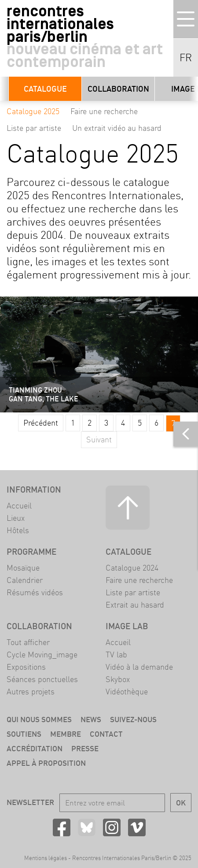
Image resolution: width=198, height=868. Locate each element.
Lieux (16, 518)
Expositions (26, 667)
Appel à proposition (46, 763)
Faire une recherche (104, 111)
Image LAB (127, 626)
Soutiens (24, 734)
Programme (31, 552)
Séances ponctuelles (42, 679)
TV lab (116, 655)
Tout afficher (28, 642)
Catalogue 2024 (132, 568)
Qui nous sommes (39, 719)
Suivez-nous (133, 719)
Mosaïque (23, 568)
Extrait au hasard (135, 605)
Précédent (41, 423)
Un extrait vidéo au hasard (117, 128)
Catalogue (45, 89)
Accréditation (35, 748)
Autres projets (31, 692)
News (91, 719)
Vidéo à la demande (139, 667)
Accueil (19, 506)
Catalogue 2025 (33, 111)
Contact (106, 734)
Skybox (118, 679)
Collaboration (118, 89)
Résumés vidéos (35, 592)
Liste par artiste (34, 128)
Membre (66, 734)
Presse (85, 748)
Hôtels (18, 530)
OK (181, 803)
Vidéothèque (127, 692)
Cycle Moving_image (42, 655)
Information (34, 490)
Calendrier (25, 580)
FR (186, 58)
